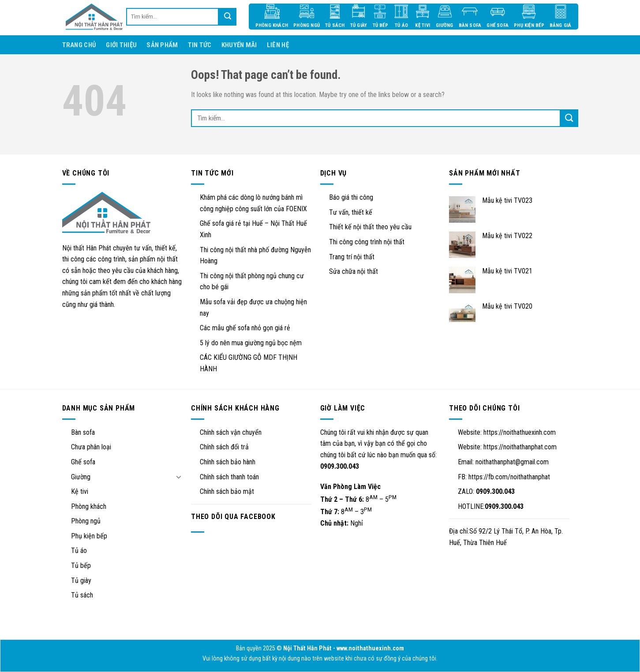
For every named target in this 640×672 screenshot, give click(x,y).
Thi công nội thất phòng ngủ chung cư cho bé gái (252, 282)
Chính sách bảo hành (228, 462)
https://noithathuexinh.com (520, 432)
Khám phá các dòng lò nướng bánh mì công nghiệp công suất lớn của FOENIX (253, 203)
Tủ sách (82, 595)
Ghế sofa (83, 462)
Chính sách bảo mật (227, 491)
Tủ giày (81, 581)
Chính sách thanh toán (229, 477)
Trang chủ (79, 45)
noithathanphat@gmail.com (512, 462)
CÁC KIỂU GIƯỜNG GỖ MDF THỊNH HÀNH (249, 363)
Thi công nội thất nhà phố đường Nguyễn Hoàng (255, 256)
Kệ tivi (80, 491)
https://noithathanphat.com (520, 447)
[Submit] (569, 118)
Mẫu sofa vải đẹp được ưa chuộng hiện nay (253, 308)
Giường (81, 477)
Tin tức (200, 45)
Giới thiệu (121, 45)
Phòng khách (89, 506)
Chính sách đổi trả (224, 447)
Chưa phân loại (91, 447)
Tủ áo (79, 551)
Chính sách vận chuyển (231, 432)
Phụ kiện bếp (89, 536)
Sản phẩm (162, 45)
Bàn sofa (83, 432)
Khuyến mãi (239, 45)
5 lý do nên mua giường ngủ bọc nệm (251, 343)
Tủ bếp (81, 566)
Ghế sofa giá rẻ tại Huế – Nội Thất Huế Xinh (253, 229)
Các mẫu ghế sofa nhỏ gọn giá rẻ (245, 328)
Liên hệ (278, 45)
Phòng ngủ (86, 521)
